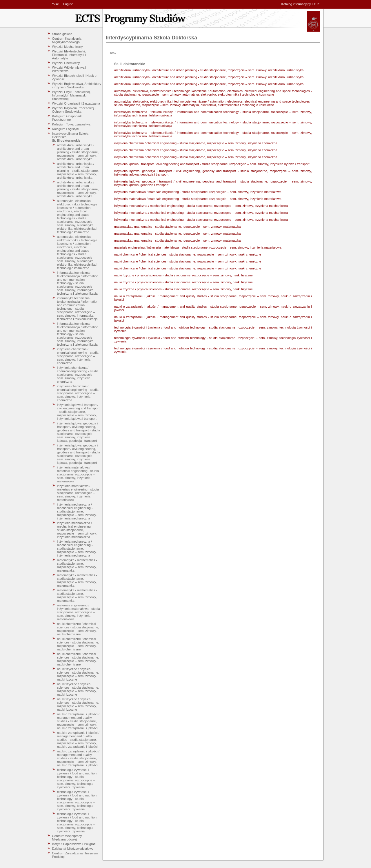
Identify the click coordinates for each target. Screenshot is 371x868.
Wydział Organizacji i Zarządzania (76, 103)
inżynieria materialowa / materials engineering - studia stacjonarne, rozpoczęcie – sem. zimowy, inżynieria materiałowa (78, 474)
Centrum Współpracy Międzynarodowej (67, 838)
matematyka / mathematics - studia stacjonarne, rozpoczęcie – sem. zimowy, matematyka (77, 565)
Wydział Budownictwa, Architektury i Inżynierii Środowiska (77, 85)
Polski (55, 4)
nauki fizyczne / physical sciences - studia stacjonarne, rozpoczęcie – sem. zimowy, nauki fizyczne (78, 674)
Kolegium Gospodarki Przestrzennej (67, 118)
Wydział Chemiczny (66, 63)
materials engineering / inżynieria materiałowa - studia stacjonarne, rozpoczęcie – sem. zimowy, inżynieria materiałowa (79, 612)
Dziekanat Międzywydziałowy (73, 849)
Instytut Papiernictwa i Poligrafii (74, 844)
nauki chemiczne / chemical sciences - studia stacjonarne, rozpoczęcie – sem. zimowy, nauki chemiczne (78, 629)
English (68, 4)
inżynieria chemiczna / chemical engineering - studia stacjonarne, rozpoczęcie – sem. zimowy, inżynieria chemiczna (78, 356)
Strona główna (62, 34)
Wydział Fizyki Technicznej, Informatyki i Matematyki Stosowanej (71, 95)
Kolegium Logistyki (66, 129)
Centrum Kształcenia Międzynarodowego (67, 40)
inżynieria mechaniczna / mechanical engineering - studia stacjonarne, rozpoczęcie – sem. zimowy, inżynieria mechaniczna (77, 511)
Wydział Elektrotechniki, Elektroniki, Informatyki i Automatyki (69, 55)
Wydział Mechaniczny (68, 47)
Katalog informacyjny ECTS (301, 4)
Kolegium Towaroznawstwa (71, 124)
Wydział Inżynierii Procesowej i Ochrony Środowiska (74, 110)
